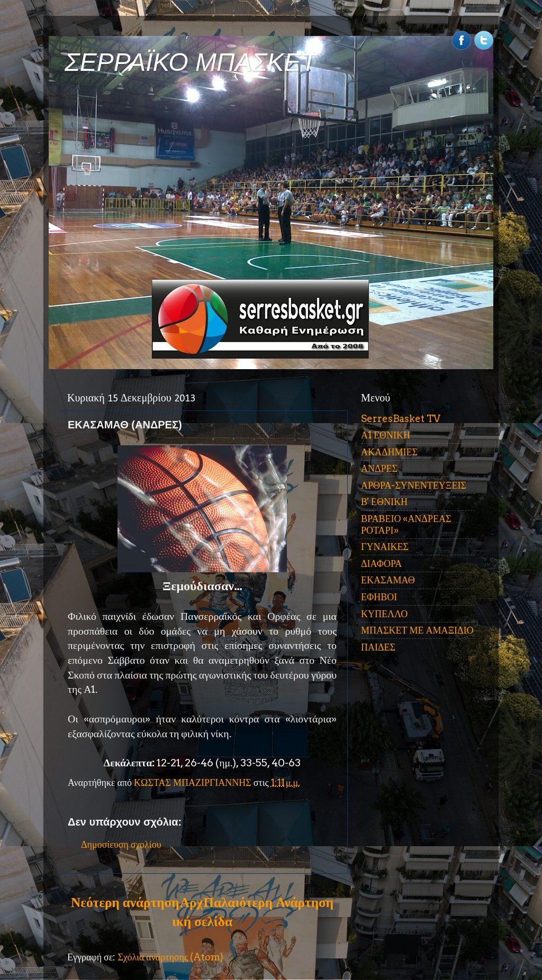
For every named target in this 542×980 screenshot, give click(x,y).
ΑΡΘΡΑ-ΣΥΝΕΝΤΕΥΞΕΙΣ (414, 485)
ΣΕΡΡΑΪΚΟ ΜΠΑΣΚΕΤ (191, 62)
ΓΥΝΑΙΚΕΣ (385, 547)
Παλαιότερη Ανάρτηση (268, 902)
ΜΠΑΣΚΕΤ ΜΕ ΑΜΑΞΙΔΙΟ (417, 630)
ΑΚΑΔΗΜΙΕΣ (389, 452)
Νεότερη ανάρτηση (125, 902)
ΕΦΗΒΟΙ (379, 597)
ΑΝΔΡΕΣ (379, 468)
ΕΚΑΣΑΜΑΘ (388, 580)
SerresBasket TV (401, 419)
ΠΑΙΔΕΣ (378, 647)
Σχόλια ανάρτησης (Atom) (170, 957)
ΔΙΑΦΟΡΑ (381, 564)
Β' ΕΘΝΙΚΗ (384, 502)
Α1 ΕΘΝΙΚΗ (386, 435)
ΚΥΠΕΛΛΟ (384, 614)
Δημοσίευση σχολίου (121, 844)
